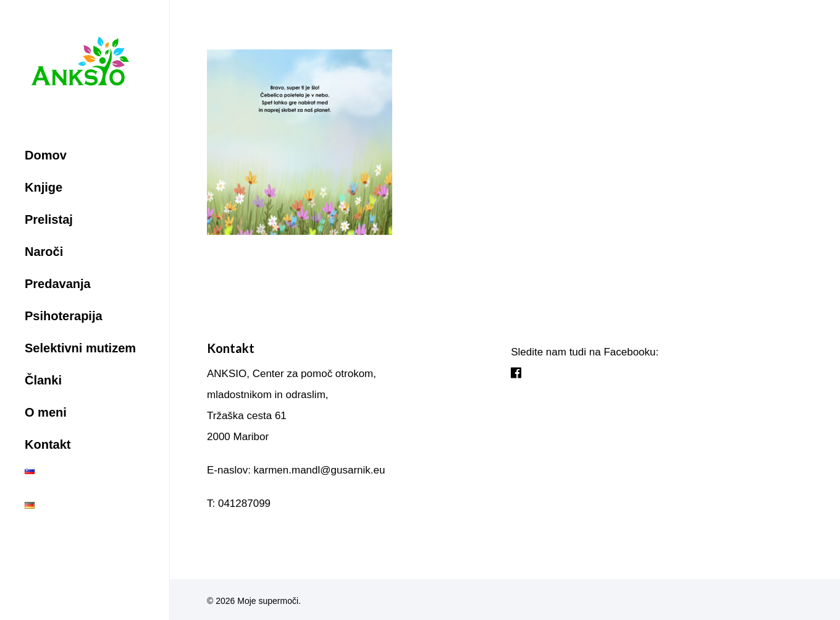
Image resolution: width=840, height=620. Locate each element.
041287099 (244, 503)
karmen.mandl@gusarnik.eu (320, 470)
